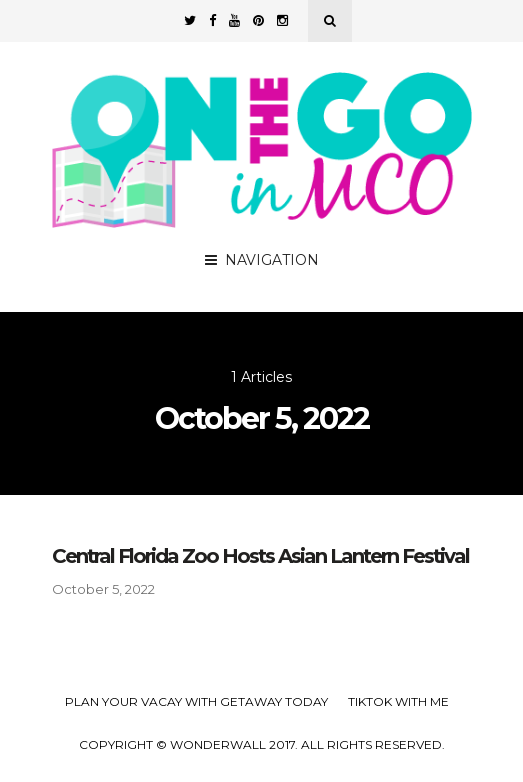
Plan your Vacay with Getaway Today (196, 701)
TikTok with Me (398, 701)
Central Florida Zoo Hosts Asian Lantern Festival (260, 556)
